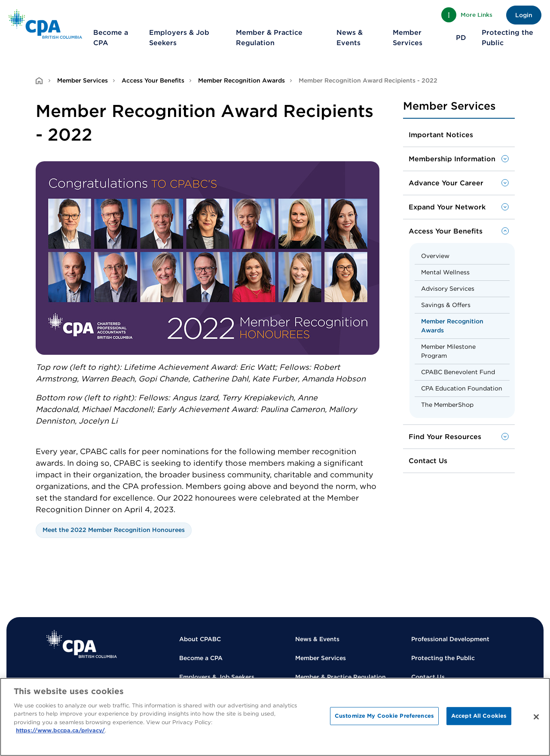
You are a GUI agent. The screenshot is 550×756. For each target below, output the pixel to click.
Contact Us (428, 461)
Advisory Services (448, 289)
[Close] (536, 717)
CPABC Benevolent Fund (458, 372)
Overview (435, 256)
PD (461, 38)
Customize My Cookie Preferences (384, 716)
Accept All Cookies (479, 716)
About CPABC (200, 639)
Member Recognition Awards (241, 80)
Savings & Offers (446, 305)
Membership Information (452, 159)
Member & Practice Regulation (269, 38)
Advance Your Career (446, 183)
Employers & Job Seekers (179, 38)
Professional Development (450, 639)
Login (524, 15)
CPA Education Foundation (462, 388)
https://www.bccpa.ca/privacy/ (60, 730)
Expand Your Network (447, 207)
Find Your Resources (445, 437)
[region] (275, 717)
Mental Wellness (445, 272)
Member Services (408, 38)
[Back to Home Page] (45, 24)
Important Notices (441, 135)
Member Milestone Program (448, 351)
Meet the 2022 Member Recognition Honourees (114, 530)
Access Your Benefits (153, 80)
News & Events (350, 38)
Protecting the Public (507, 38)
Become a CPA (111, 38)
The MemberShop (447, 405)
